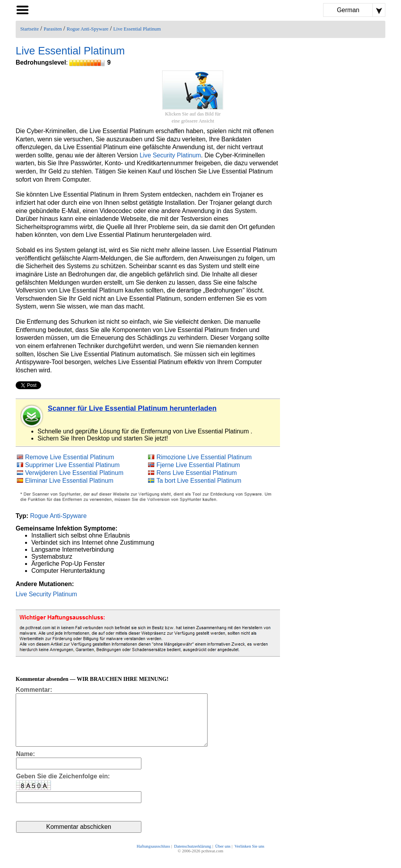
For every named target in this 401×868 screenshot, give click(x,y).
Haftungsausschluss (153, 857)
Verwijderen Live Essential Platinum (74, 473)
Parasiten (53, 29)
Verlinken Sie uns (249, 857)
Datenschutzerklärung (192, 857)
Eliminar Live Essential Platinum (69, 481)
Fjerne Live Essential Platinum (198, 465)
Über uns (223, 857)
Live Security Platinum (170, 155)
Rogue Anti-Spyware (88, 29)
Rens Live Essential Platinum (196, 473)
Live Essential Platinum (137, 29)
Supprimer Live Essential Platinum (72, 465)
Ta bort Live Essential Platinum (199, 481)
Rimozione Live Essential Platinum (204, 457)
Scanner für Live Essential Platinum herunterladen (132, 408)
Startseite (30, 29)
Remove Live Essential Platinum (70, 457)
